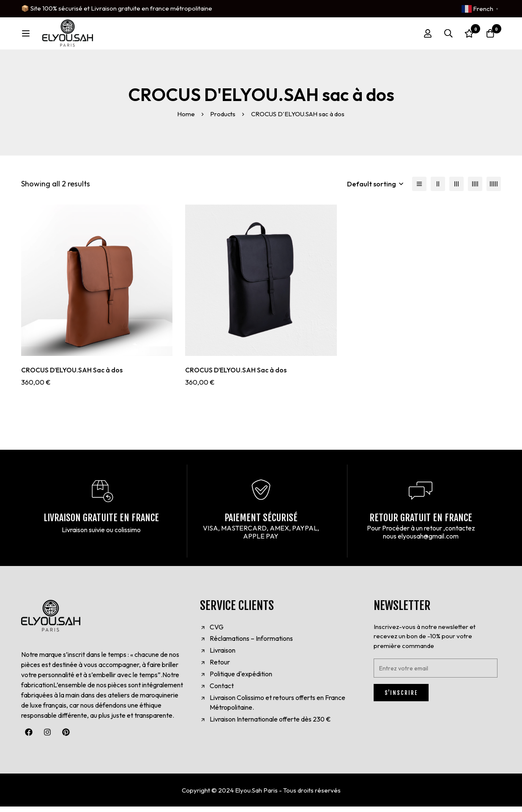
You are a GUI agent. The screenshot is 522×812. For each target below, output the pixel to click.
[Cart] (490, 36)
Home (186, 120)
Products (223, 120)
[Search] (448, 36)
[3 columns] (456, 190)
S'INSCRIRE (401, 698)
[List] (419, 190)
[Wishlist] (469, 36)
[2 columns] (438, 190)
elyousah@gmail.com (428, 542)
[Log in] (426, 36)
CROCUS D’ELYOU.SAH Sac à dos (72, 376)
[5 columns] (494, 190)
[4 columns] (475, 190)
